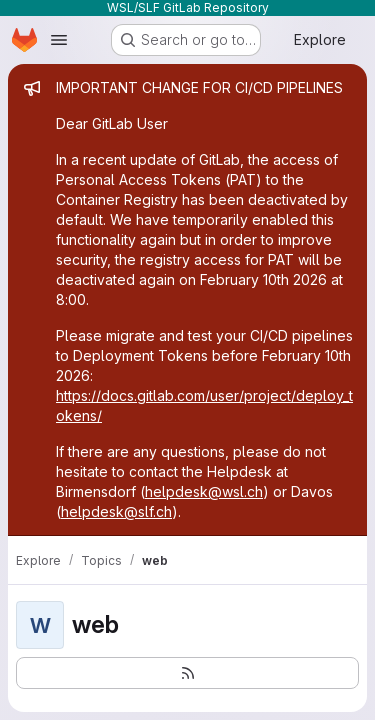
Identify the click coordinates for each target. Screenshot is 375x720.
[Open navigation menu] (59, 40)
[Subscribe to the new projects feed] (187, 673)
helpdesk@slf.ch (116, 511)
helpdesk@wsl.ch (204, 491)
